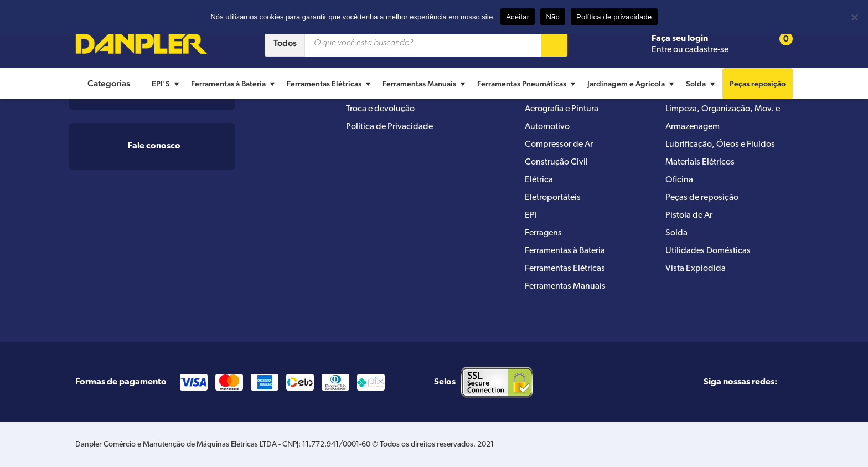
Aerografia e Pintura (562, 109)
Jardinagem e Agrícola (632, 84)
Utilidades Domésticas (708, 251)
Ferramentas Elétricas (330, 84)
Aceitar (518, 17)
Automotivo (547, 127)
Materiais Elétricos (700, 162)
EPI (531, 215)
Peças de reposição (702, 198)
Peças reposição (758, 84)
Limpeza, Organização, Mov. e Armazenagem (723, 118)
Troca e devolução (380, 109)
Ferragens (543, 233)
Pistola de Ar (689, 215)
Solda (702, 84)
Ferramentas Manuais (425, 84)
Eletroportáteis (553, 198)
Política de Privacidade (389, 127)
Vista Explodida (696, 269)
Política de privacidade (614, 17)
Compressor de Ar (559, 145)
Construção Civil (556, 162)
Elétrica (539, 180)
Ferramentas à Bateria (234, 84)
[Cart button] (779, 43)
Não (553, 17)
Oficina (679, 180)
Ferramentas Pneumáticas (528, 84)
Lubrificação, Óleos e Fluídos (720, 145)
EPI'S (167, 84)
